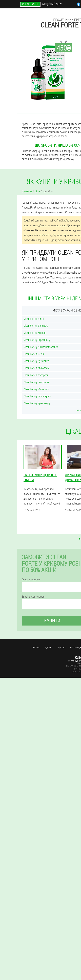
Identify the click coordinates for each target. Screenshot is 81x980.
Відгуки (49, 647)
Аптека (36, 647)
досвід (62, 647)
